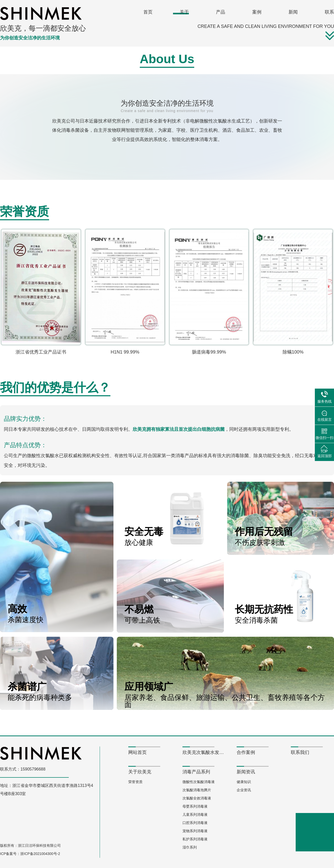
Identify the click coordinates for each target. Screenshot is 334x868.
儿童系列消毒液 (195, 815)
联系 (329, 12)
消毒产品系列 (196, 772)
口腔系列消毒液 (195, 823)
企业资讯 (244, 790)
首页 (148, 12)
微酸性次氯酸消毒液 (199, 782)
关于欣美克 (140, 772)
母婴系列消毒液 (195, 806)
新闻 (293, 12)
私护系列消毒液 (195, 839)
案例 (257, 12)
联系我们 (300, 752)
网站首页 (137, 752)
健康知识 (244, 782)
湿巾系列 (190, 847)
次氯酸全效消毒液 (197, 798)
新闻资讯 (246, 772)
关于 (184, 12)
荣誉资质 (135, 782)
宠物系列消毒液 (195, 831)
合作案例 (246, 752)
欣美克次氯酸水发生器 (204, 752)
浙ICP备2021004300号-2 (40, 854)
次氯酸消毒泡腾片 (197, 790)
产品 (221, 12)
